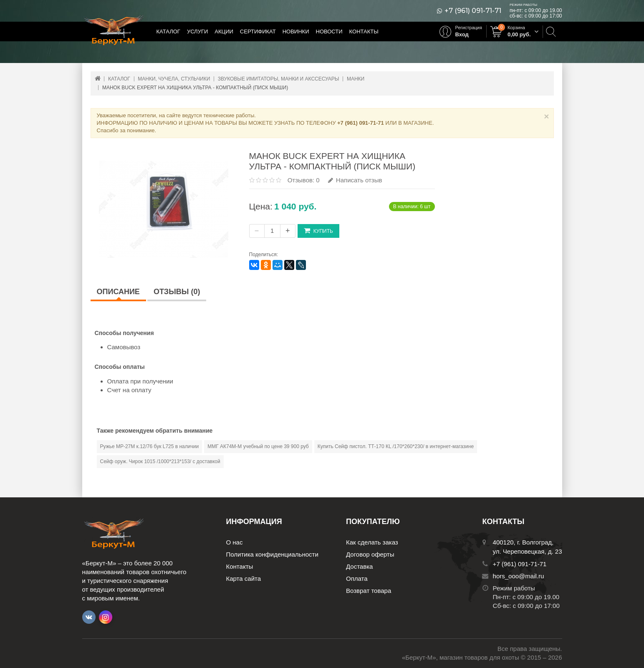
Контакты (364, 32)
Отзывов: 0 (304, 180)
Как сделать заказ (372, 542)
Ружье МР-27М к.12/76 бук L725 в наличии (150, 446)
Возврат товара (369, 591)
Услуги (197, 32)
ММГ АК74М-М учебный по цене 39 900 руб (258, 446)
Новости (329, 32)
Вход (462, 34)
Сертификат (258, 32)
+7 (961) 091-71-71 (473, 11)
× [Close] (546, 116)
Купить (318, 231)
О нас (235, 542)
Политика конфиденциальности (272, 554)
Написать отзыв (355, 180)
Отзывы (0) (177, 292)
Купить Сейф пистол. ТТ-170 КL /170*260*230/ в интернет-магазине (396, 446)
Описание (118, 292)
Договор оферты (370, 554)
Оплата (357, 579)
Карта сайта (244, 579)
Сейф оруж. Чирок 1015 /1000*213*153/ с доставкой (160, 461)
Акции (224, 32)
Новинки (296, 32)
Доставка (359, 566)
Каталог (168, 32)
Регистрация (469, 28)
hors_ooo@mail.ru (519, 576)
